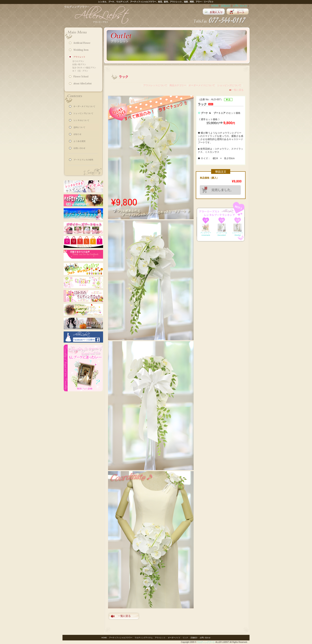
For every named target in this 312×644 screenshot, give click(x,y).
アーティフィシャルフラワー (121, 638)
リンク (185, 638)
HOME (215, 6)
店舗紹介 (226, 6)
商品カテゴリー (178, 85)
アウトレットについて (155, 85)
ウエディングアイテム (144, 638)
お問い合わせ (240, 6)
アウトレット (160, 638)
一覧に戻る (238, 90)
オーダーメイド (174, 638)
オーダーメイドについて (202, 85)
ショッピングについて (229, 85)
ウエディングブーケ (206, 642)
